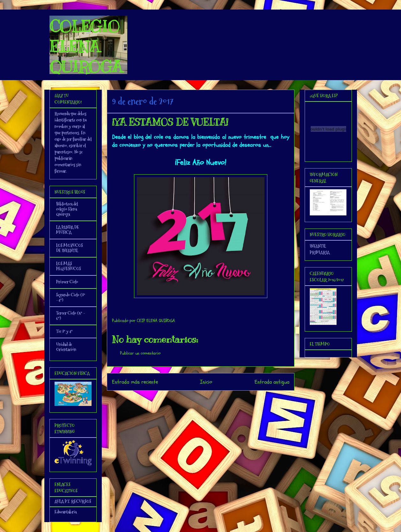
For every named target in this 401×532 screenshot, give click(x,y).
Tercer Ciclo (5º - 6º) (71, 316)
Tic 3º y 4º (64, 331)
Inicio (206, 382)
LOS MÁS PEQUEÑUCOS (69, 266)
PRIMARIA (320, 252)
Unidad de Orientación (66, 347)
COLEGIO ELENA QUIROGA (86, 47)
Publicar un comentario (140, 353)
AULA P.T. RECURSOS (73, 501)
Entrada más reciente (135, 382)
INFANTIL (318, 246)
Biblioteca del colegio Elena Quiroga (67, 209)
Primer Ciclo (67, 282)
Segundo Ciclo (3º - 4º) (71, 297)
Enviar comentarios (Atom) (213, 399)
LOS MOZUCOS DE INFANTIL (70, 248)
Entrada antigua (272, 382)
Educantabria (66, 512)
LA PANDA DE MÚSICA (68, 230)
